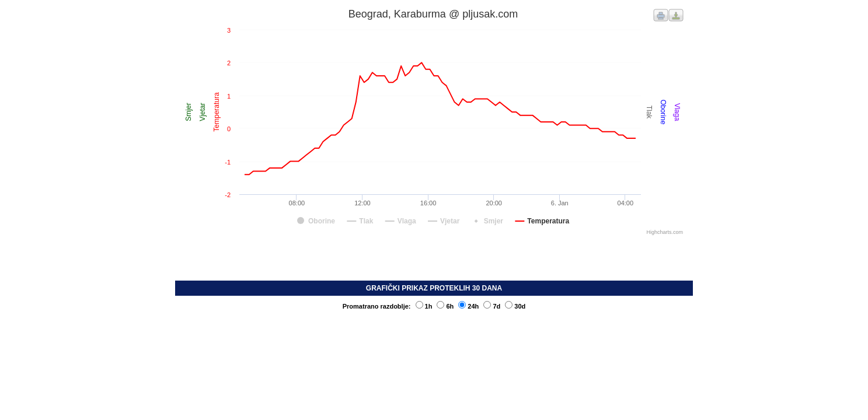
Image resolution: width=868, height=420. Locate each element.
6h (445, 306)
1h (424, 306)
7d (492, 306)
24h (468, 306)
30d (515, 306)
